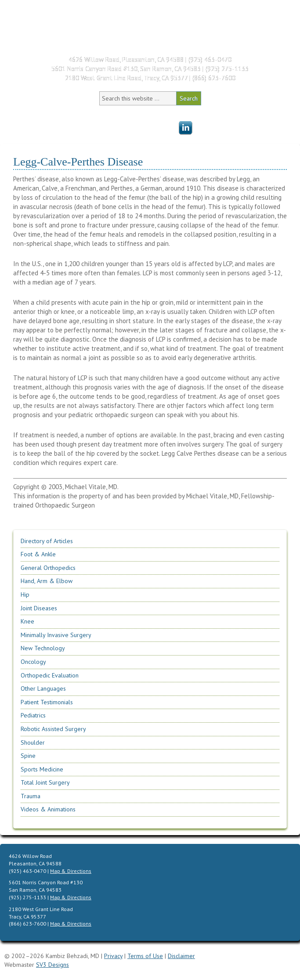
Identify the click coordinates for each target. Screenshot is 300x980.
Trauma (31, 796)
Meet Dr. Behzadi (88, 112)
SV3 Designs (52, 965)
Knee (27, 621)
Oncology (33, 662)
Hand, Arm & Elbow (47, 581)
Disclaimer (181, 956)
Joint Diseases (39, 608)
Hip (25, 594)
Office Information (158, 112)
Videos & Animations (48, 809)
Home (40, 112)
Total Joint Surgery (45, 782)
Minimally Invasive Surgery (56, 635)
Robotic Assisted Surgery (53, 729)
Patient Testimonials (235, 112)
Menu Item (185, 128)
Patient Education (142, 125)
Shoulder (33, 742)
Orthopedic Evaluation (50, 675)
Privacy (113, 956)
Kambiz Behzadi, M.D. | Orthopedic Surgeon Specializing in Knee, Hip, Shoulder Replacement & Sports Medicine (83, 25)
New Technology (43, 648)
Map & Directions (71, 871)
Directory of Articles (47, 541)
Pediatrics (33, 715)
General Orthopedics (48, 568)
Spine (28, 756)
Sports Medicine (42, 769)
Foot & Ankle (38, 554)
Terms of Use (145, 956)
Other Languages (43, 688)
